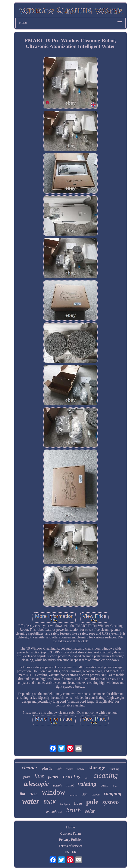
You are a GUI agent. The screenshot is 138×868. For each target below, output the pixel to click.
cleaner (30, 768)
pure (27, 777)
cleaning (106, 775)
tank (50, 802)
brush (73, 810)
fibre (115, 786)
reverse (70, 769)
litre (39, 776)
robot (70, 785)
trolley (72, 777)
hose (78, 803)
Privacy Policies (70, 840)
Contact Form (70, 833)
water (31, 801)
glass (87, 778)
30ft (85, 794)
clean (34, 794)
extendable (54, 812)
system (111, 802)
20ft (59, 769)
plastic (47, 768)
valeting (87, 784)
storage (97, 768)
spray (81, 769)
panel (53, 777)
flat (22, 794)
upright (58, 786)
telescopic (36, 784)
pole (92, 802)
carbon (96, 795)
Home (71, 827)
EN (67, 852)
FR (74, 852)
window (54, 792)
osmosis (74, 795)
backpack (65, 804)
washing (115, 769)
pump (104, 785)
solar (90, 811)
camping (113, 793)
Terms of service (70, 846)
